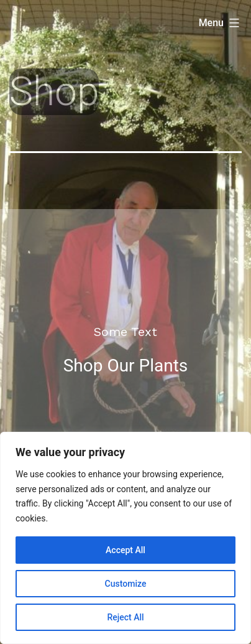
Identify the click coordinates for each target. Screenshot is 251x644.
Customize (126, 584)
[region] (125, 538)
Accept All (125, 550)
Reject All (125, 617)
